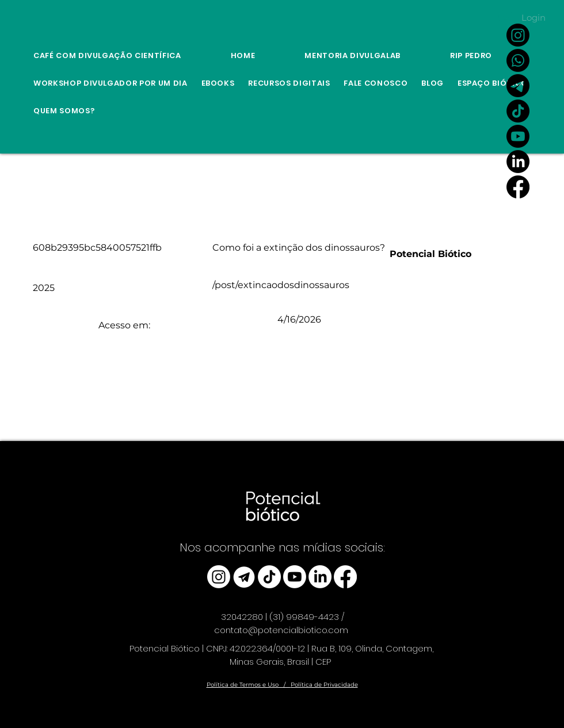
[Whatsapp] (518, 60)
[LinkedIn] (518, 162)
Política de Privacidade (324, 685)
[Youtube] (518, 136)
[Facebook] (518, 187)
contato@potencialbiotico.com (281, 630)
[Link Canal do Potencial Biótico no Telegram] (518, 86)
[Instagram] (518, 35)
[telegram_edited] (244, 577)
